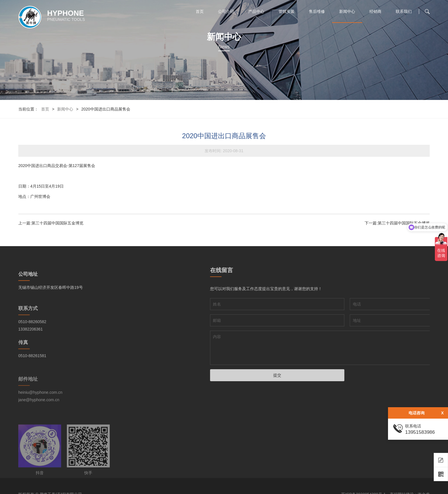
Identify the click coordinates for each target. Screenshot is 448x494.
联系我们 (404, 11)
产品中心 (256, 11)
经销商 (375, 11)
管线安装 (287, 11)
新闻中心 (347, 11)
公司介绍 (226, 11)
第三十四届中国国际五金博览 (57, 223)
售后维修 (317, 11)
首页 (200, 11)
